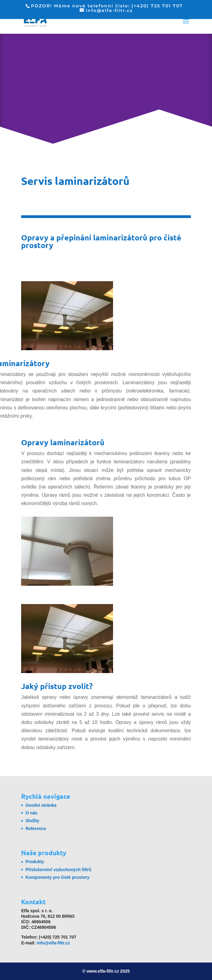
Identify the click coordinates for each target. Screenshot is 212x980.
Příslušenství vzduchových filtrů (58, 870)
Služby (32, 821)
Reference (36, 829)
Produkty (35, 862)
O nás (31, 813)
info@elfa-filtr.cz (53, 943)
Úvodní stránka (41, 805)
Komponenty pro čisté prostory (57, 877)
